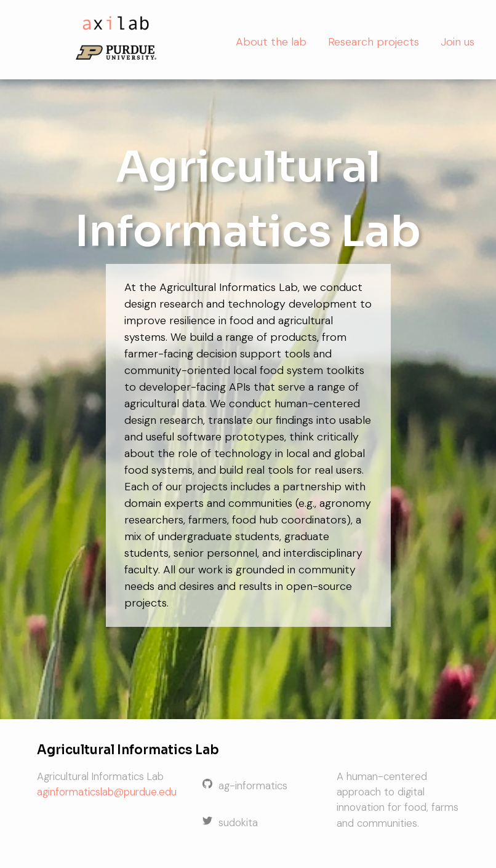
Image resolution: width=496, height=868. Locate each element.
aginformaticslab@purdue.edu (107, 792)
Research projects (374, 42)
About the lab (271, 42)
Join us (458, 42)
